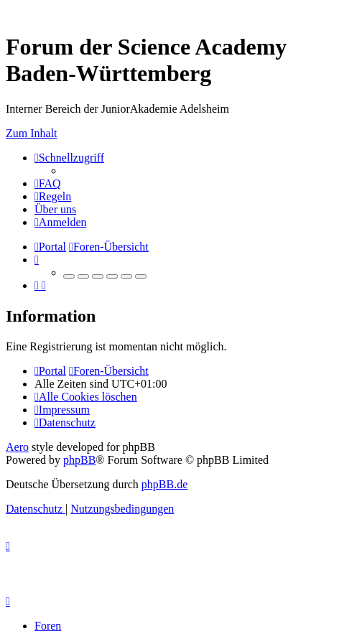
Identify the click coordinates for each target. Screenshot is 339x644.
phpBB (79, 460)
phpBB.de (164, 484)
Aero (17, 447)
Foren (48, 626)
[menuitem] (48, 183)
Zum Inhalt (32, 133)
